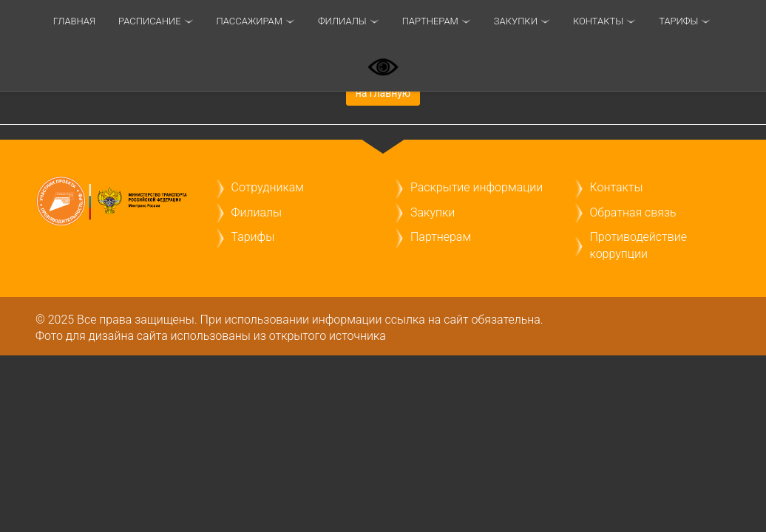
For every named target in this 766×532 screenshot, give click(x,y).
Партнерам (430, 21)
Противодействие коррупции (638, 245)
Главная (74, 21)
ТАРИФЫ (678, 21)
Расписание (149, 21)
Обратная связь (633, 212)
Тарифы (253, 237)
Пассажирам (250, 21)
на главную (383, 93)
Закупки (516, 21)
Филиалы (342, 21)
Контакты (598, 21)
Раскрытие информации (477, 187)
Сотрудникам (268, 187)
